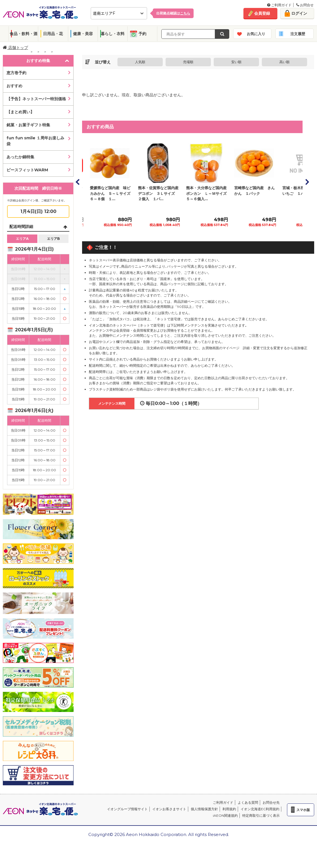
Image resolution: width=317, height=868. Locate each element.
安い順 (236, 62)
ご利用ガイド (279, 5)
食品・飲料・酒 (23, 34)
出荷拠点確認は (173, 13)
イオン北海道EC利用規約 (260, 809)
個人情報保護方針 (204, 809)
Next (307, 182)
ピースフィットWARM (27, 170)
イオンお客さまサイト (169, 809)
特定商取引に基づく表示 (261, 815)
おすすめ (14, 86)
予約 (142, 34)
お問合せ (305, 5)
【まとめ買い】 (20, 112)
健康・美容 (83, 34)
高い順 (284, 62)
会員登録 (262, 13)
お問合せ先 (271, 802)
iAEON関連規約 (225, 815)
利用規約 (229, 809)
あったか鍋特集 (20, 157)
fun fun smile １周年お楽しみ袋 (35, 141)
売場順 (188, 62)
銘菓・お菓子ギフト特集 (28, 125)
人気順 (140, 62)
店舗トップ (15, 48)
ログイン (299, 13)
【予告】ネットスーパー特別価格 (36, 99)
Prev (78, 182)
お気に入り (256, 34)
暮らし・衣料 (113, 34)
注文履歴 (298, 34)
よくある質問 (248, 802)
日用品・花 (53, 34)
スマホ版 (303, 810)
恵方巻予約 (16, 73)
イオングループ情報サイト (127, 809)
